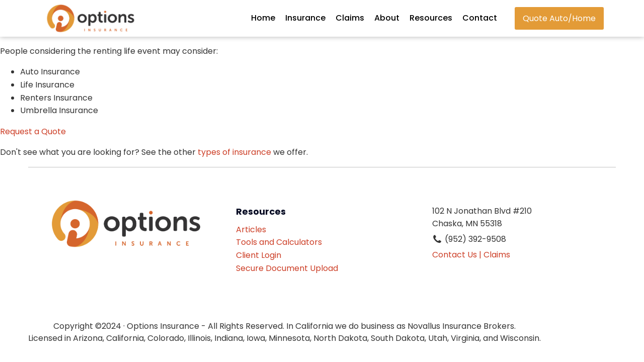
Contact (480, 18)
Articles (251, 230)
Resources (431, 18)
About (387, 18)
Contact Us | (457, 255)
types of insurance (234, 152)
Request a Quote (33, 131)
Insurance (305, 18)
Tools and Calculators (279, 242)
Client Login (259, 255)
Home (263, 18)
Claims (350, 18)
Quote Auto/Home (559, 18)
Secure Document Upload (287, 268)
